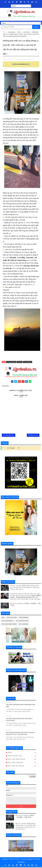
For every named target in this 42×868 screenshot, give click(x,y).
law (3, 619)
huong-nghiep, (19, 59)
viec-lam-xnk (24, 625)
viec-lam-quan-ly (8, 622)
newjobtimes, (31, 59)
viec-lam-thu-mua (22, 622)
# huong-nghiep (11, 362)
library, (25, 59)
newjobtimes (27, 32)
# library (19, 362)
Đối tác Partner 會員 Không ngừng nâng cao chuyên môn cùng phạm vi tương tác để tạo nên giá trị (25, 588)
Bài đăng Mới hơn (9, 436)
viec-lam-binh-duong (17, 760)
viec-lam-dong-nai (16, 763)
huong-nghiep (12, 32)
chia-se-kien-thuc (15, 757)
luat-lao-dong (12, 619)
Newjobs (12, 449)
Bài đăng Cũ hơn (33, 436)
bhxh (10, 753)
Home (4, 32)
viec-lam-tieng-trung (9, 625)
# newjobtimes (28, 362)
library (19, 32)
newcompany (24, 619)
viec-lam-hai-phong (16, 767)
